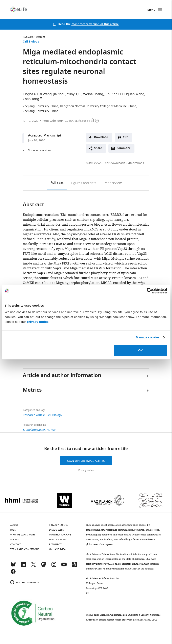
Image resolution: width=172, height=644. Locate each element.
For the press (58, 540)
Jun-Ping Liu (114, 94)
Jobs (13, 530)
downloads (115, 163)
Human (52, 430)
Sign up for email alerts (86, 461)
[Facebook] (13, 573)
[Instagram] (54, 566)
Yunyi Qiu (74, 94)
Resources (56, 544)
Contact (16, 544)
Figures (84, 183)
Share (98, 148)
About (14, 525)
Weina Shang (93, 94)
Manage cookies (148, 337)
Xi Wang (46, 94)
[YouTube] (64, 566)
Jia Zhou (59, 94)
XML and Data (57, 549)
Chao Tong (31, 99)
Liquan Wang (134, 94)
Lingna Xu (30, 94)
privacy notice (38, 321)
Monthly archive (60, 535)
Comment (125, 149)
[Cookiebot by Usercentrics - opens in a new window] (150, 291)
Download (101, 137)
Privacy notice (86, 470)
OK (141, 350)
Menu (151, 10)
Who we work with (23, 535)
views (94, 163)
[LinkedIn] (23, 566)
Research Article (34, 37)
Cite (125, 137)
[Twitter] (34, 566)
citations (136, 163)
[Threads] (74, 566)
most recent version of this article (95, 24)
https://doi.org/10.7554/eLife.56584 (66, 121)
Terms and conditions (25, 549)
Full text (57, 183)
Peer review (113, 183)
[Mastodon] (44, 566)
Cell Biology (31, 42)
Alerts (14, 540)
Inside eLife (56, 530)
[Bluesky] (13, 566)
